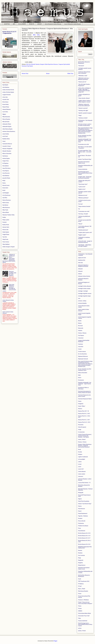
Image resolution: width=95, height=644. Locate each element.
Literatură (81, 476)
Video (79, 618)
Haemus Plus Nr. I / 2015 (84, 414)
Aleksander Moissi (7, 124)
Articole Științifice (82, 303)
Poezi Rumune (82, 509)
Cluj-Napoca (81, 336)
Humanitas (81, 425)
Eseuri (80, 378)
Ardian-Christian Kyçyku (8, 92)
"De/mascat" (81, 66)
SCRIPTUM (7, 24)
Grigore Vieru (6, 161)
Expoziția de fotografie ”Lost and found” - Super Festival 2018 (85, 141)
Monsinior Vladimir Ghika (8, 215)
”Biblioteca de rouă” (83, 195)
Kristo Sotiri (5, 188)
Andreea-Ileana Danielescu (9, 131)
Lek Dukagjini (6, 193)
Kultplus (80, 454)
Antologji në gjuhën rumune (85, 294)
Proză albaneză (82, 531)
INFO (14, 24)
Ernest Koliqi (6, 104)
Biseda (80, 321)
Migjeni (4, 114)
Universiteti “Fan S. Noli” (84, 616)
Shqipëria (80, 563)
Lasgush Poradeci (7, 95)
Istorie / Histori (82, 440)
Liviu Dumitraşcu (6, 195)
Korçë (80, 449)
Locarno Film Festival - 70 (84, 483)
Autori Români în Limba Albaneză (53, 24)
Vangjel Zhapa (6, 234)
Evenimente (81, 380)
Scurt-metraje (81, 555)
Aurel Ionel (5, 136)
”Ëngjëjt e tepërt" (82, 235)
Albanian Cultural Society (84, 276)
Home (48, 74)
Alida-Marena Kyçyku (7, 129)
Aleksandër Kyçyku (7, 127)
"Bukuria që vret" (82, 82)
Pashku (4, 217)
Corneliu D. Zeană (7, 146)
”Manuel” (80, 224)
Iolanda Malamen (7, 109)
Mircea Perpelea (6, 119)
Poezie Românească (83, 514)
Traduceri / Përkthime (83, 600)
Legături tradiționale (83, 457)
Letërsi (80, 462)
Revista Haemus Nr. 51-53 (84, 536)
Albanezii (80, 269)
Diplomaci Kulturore (83, 356)
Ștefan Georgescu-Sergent (9, 247)
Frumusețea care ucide (84, 144)
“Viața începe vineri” (83, 184)
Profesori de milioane (83, 526)
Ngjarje (80, 499)
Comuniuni (81, 338)
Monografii (81, 493)
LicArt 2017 (81, 469)
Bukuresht (81, 328)
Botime (80, 323)
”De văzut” (81, 204)
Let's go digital (82, 459)
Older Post (70, 74)
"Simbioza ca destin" (83, 118)
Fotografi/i (81, 404)
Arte (79, 298)
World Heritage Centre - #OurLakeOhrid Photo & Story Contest (85, 173)
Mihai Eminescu (6, 208)
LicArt (80, 467)
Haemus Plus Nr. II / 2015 (84, 422)
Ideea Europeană (82, 427)
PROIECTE (32, 24)
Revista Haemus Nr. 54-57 (84, 538)
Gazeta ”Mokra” (82, 406)
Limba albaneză (82, 472)
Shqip (80, 558)
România (80, 553)
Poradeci (5, 222)
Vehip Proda (5, 239)
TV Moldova (81, 584)
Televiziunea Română (83, 591)
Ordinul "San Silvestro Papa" (85, 159)
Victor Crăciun (6, 242)
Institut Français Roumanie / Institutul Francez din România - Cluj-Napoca (85, 436)
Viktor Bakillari (6, 244)
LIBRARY (39, 24)
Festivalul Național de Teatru (85, 399)
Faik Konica (5, 156)
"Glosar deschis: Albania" (84, 98)
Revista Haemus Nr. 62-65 (84, 544)
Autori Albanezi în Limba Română (73, 24)
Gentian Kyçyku (6, 158)
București (80, 326)
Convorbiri (81, 347)
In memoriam (81, 432)
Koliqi (4, 181)
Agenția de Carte (82, 258)
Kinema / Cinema (82, 442)
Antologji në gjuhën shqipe (84, 296)
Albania (80, 274)
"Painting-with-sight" (83, 111)
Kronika (80, 452)
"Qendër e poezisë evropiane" (85, 113)
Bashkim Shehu (6, 139)
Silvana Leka (5, 230)
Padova (80, 506)
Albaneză (80, 271)
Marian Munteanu (7, 200)
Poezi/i (80, 511)
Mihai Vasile (5, 210)
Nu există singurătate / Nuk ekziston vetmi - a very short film (85, 152)
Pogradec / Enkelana (83, 516)
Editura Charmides (7, 154)
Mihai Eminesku (6, 117)
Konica (4, 183)
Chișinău (80, 331)
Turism (80, 609)
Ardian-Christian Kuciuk (8, 90)
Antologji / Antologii (83, 291)
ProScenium (81, 523)
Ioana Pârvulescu (6, 168)
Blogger (55, 641)
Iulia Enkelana (6, 87)
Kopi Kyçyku (30, 66)
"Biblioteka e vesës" (83, 76)
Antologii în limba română (84, 289)
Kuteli (4, 190)
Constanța (80, 344)
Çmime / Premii (82, 631)
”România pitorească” (83, 230)
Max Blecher (5, 205)
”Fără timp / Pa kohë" (83, 214)
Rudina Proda (6, 225)
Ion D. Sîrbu (5, 112)
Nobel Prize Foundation (84, 501)
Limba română (82, 474)
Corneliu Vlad (6, 100)
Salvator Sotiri (6, 227)
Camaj (4, 141)
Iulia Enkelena (6, 176)
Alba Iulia (36, 35)
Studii (80, 579)
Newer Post (25, 74)
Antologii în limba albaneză (85, 286)
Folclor (80, 401)
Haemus (80, 409)
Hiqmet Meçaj (6, 107)
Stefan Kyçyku (6, 232)
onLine (80, 628)
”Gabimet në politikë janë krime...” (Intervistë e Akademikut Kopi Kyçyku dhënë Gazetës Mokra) (9, 258)
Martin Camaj (6, 203)
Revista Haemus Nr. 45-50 (84, 533)
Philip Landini (6, 220)
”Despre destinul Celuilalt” (84, 206)
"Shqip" (80, 116)
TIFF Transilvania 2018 (84, 581)
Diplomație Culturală (83, 359)
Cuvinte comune (82, 352)
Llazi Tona (5, 198)
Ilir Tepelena (5, 163)
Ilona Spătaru (6, 166)
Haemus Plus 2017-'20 (84, 411)
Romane (80, 550)
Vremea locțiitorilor (83, 169)
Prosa (79, 528)
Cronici (80, 349)
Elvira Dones (5, 102)
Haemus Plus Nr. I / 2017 (84, 420)
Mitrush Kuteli (6, 122)
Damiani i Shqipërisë (7, 149)
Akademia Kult (82, 260)
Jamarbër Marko (6, 178)
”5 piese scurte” (82, 187)
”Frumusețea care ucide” (84, 211)
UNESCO (80, 611)
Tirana (80, 594)
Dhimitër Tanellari (35, 64)
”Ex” (79, 209)
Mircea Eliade (6, 212)
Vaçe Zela (5, 237)
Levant (80, 464)
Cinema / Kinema (82, 333)
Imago (80, 430)
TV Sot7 (80, 586)
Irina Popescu (6, 171)
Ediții (79, 375)
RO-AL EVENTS (22, 24)
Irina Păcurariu (6, 173)
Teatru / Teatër (82, 589)
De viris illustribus (82, 354)
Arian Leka (5, 97)
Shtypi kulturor (82, 565)
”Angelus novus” (82, 189)
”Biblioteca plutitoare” (83, 198)
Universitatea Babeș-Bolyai (85, 613)
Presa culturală (82, 521)
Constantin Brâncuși (7, 144)
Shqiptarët (81, 560)
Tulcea (80, 606)
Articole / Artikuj (82, 301)
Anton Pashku (6, 134)
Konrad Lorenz (6, 185)
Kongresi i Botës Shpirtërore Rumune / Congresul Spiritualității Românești (85, 446)
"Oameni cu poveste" (83, 108)
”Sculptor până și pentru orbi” (85, 232)
